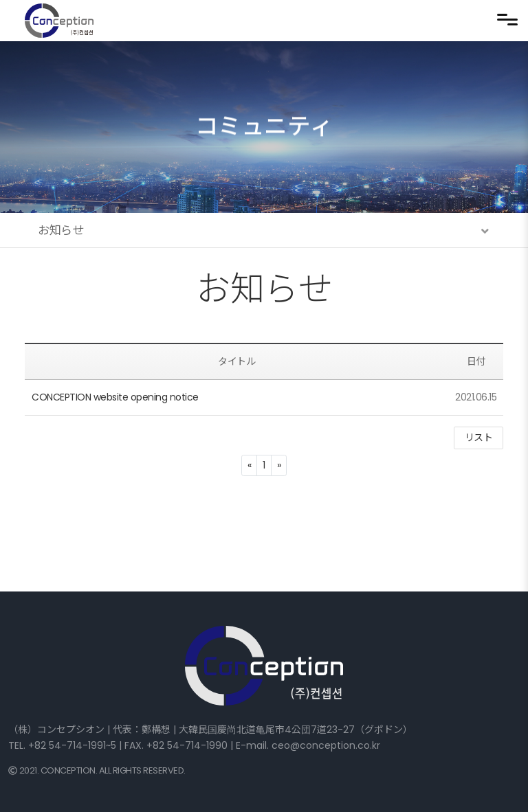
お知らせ (264, 289)
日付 (476, 361)
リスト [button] (479, 438)
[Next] (279, 465)
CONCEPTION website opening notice (115, 397)
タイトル (236, 361)
